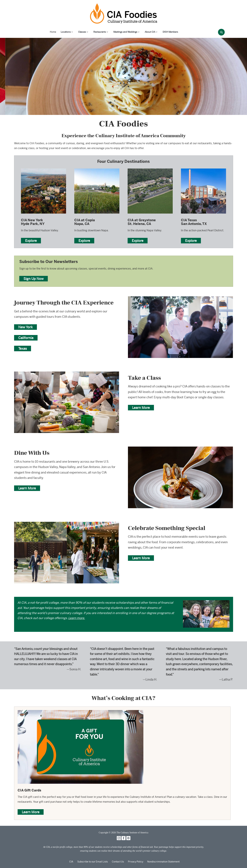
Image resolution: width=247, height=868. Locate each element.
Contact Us (118, 862)
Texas (23, 348)
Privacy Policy (136, 862)
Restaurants (100, 32)
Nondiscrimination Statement (163, 862)
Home (53, 32)
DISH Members (170, 32)
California (26, 338)
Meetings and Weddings (125, 32)
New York (25, 327)
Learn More (141, 408)
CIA (71, 862)
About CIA (150, 32)
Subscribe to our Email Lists (93, 862)
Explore (31, 241)
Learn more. (77, 618)
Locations (66, 32)
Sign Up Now (34, 279)
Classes (82, 32)
